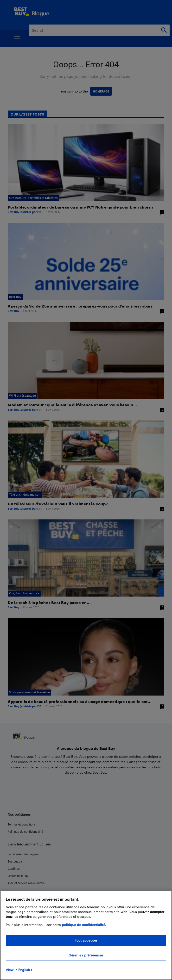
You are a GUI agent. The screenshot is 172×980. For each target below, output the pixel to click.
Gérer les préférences (86, 955)
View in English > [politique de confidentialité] (19, 970)
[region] (86, 935)
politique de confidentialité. (84, 925)
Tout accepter (86, 940)
